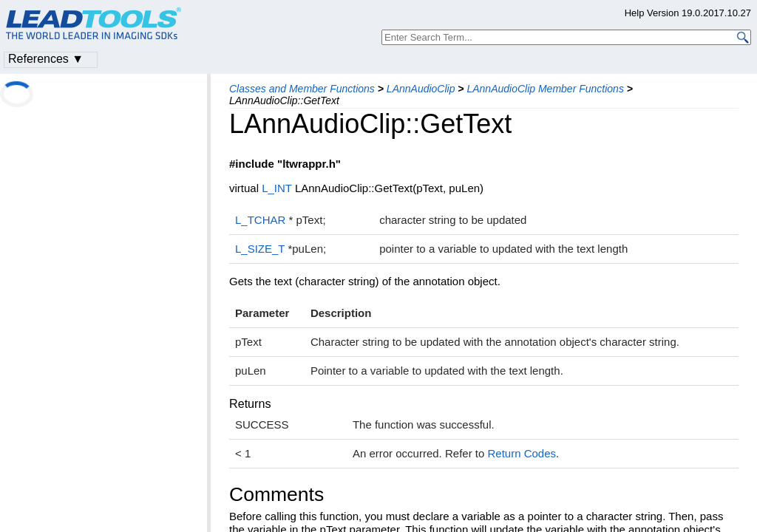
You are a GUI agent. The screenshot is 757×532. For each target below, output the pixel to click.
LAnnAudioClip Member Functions (545, 89)
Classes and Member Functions (302, 89)
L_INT (277, 188)
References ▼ (46, 59)
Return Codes (522, 453)
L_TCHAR (260, 220)
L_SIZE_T (260, 249)
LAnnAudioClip (421, 89)
